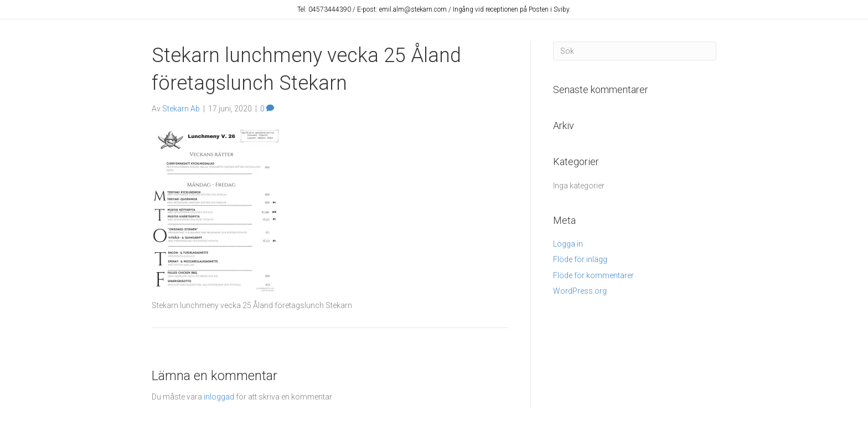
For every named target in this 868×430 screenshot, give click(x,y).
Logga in (568, 244)
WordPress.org (580, 291)
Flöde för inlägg (580, 259)
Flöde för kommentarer (593, 275)
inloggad (219, 397)
